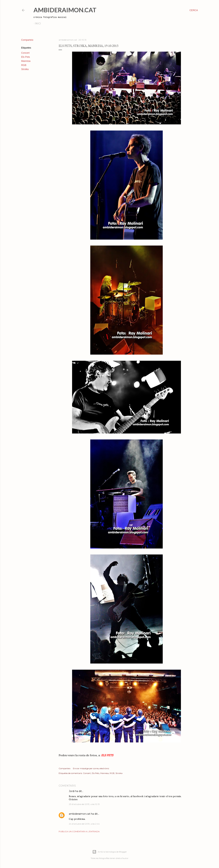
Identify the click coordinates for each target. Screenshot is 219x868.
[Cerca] (194, 10)
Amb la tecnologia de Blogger (110, 852)
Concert (25, 53)
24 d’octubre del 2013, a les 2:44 (84, 824)
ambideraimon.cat (80, 814)
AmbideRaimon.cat (65, 10)
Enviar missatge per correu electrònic (91, 768)
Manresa (26, 61)
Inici (38, 24)
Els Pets (26, 57)
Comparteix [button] (27, 40)
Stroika (25, 69)
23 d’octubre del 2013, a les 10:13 (84, 804)
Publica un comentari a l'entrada (79, 831)
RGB (24, 65)
